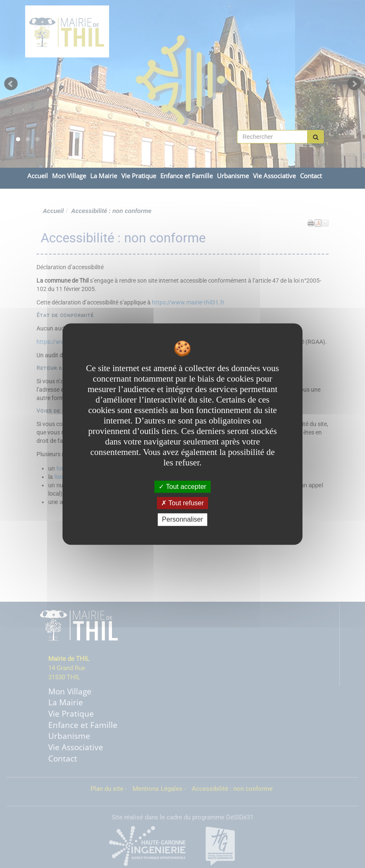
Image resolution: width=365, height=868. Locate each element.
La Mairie (104, 176)
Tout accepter (182, 487)
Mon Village (69, 176)
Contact (311, 176)
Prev (11, 84)
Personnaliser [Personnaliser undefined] (182, 520)
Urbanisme (233, 176)
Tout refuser (182, 503)
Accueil (38, 176)
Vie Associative (274, 176)
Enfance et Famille (186, 176)
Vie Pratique (139, 176)
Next (354, 84)
